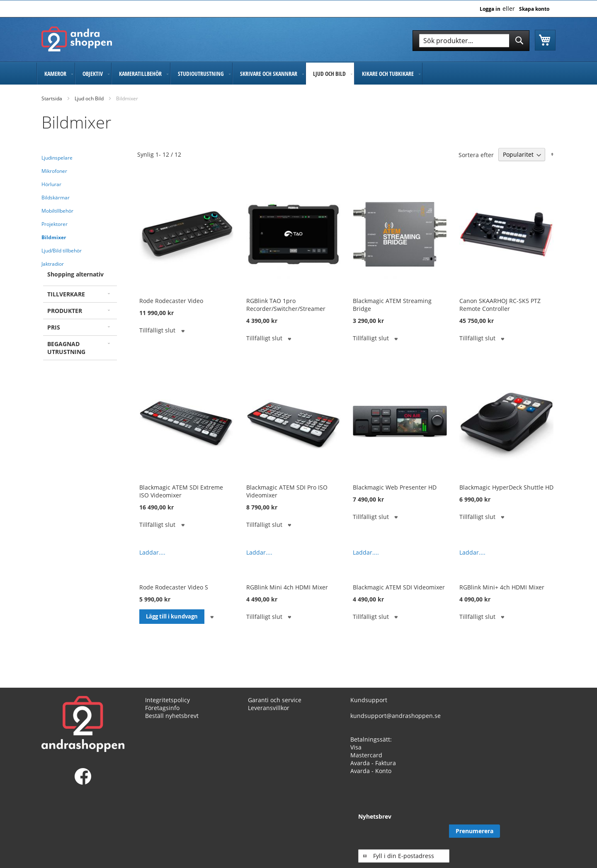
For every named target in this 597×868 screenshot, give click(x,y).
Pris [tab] (54, 327)
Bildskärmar (56, 198)
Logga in (490, 9)
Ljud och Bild (89, 98)
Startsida (52, 98)
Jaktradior (53, 264)
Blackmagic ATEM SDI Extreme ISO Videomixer (181, 491)
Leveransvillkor (269, 708)
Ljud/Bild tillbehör (62, 251)
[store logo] (77, 39)
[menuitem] (56, 74)
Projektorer (55, 224)
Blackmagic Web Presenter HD (395, 487)
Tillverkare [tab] (66, 294)
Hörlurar (51, 184)
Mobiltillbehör (57, 211)
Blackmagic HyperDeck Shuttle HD (506, 487)
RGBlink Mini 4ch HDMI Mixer (287, 587)
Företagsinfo (162, 708)
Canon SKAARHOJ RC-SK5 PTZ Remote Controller (500, 305)
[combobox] (471, 41)
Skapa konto (534, 9)
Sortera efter (476, 154)
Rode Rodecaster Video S (174, 587)
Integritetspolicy (167, 700)
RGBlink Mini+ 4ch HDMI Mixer (502, 587)
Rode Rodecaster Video (171, 301)
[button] (183, 330)
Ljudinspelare (57, 158)
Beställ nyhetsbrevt (172, 716)
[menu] (298, 74)
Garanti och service (275, 700)
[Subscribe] (530, 831)
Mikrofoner (54, 171)
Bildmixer (54, 237)
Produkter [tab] (65, 311)
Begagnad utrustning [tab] (66, 348)
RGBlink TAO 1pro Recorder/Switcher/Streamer (286, 305)
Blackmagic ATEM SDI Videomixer (399, 587)
